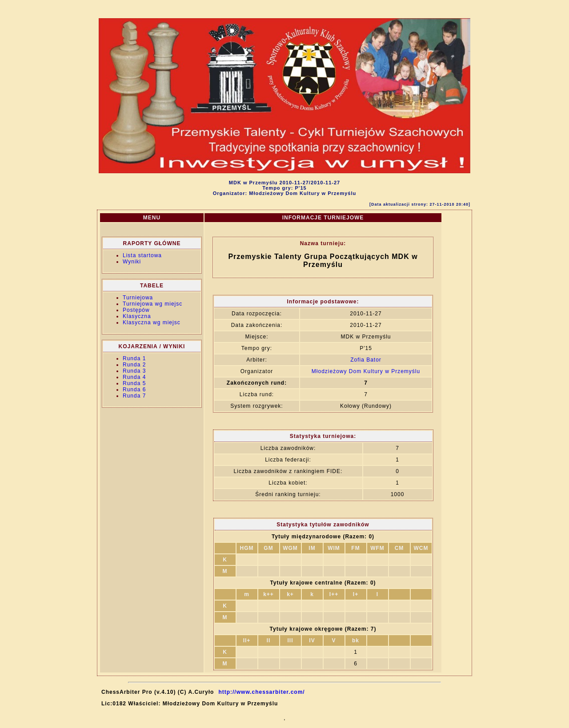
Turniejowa (138, 298)
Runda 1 (134, 358)
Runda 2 (134, 365)
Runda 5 (134, 383)
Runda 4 (134, 377)
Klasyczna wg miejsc (152, 322)
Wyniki (132, 262)
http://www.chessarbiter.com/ (261, 692)
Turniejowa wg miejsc (152, 304)
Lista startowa (142, 255)
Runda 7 (134, 396)
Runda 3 (134, 371)
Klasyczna (137, 316)
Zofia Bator (366, 360)
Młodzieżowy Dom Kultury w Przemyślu (366, 371)
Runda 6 (134, 390)
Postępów (136, 310)
